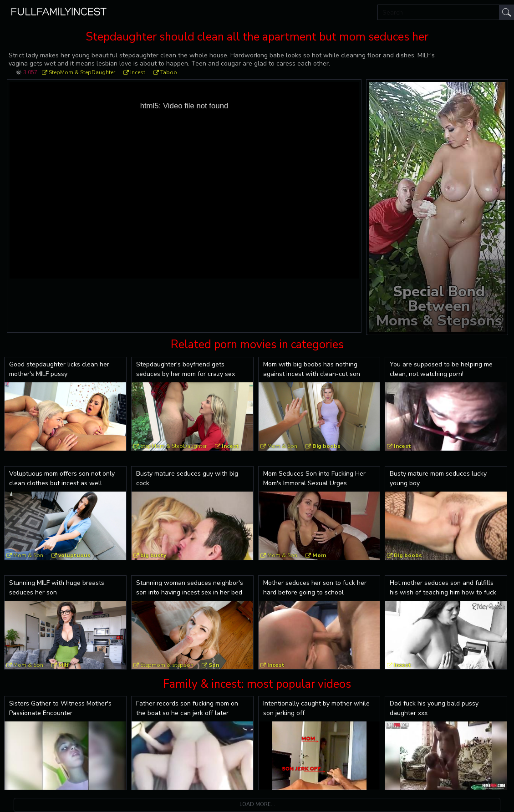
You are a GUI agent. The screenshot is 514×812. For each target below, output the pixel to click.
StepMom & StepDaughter (82, 72)
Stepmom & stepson (167, 665)
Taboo (169, 72)
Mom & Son (282, 446)
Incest (138, 72)
